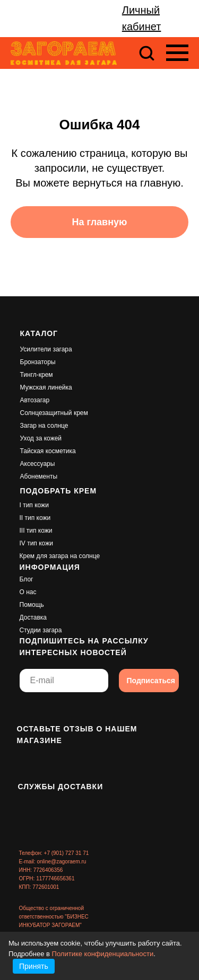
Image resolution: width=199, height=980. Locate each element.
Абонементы (39, 476)
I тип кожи (34, 505)
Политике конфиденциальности (103, 954)
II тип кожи (35, 518)
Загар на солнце (44, 426)
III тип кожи (36, 531)
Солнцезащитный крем (54, 413)
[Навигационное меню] (177, 53)
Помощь (32, 605)
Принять (34, 966)
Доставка (33, 617)
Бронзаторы (38, 362)
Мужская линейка (46, 387)
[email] (64, 681)
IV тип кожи (36, 543)
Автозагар (35, 400)
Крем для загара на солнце (60, 556)
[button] (146, 52)
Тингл (28, 375)
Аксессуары (38, 464)
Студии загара (41, 630)
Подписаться (151, 681)
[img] (28, 710)
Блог (27, 579)
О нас (28, 592)
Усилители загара (46, 349)
